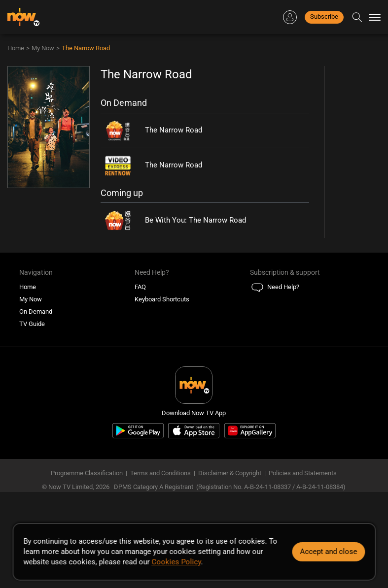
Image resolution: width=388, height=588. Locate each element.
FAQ (140, 287)
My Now (43, 48)
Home (16, 48)
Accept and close (328, 552)
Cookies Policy (176, 562)
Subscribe (324, 16)
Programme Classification (87, 473)
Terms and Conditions (160, 473)
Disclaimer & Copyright (230, 473)
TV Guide (32, 324)
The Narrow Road (86, 48)
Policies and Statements (303, 473)
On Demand (36, 311)
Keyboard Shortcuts (162, 299)
